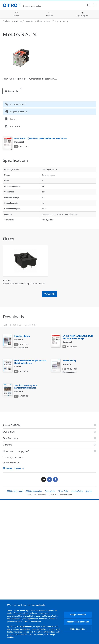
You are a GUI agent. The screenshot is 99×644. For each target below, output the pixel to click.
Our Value (9, 576)
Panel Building (69, 505)
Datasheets (31, 469)
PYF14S (7, 433)
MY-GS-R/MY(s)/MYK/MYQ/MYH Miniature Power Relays (41, 138)
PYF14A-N (56, 381)
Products (7, 21)
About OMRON (11, 569)
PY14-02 (7, 280)
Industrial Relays (22, 480)
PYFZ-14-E (56, 433)
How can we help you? (16, 595)
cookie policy (41, 629)
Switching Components (24, 21)
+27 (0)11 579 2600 (16, 104)
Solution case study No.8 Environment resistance (26, 531)
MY (64, 21)
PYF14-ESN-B (58, 329)
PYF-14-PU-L (9, 329)
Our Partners (10, 582)
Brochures (16, 469)
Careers (7, 589)
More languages (21, 492)
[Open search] (88, 5)
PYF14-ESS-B (10, 381)
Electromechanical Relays (48, 21)
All (6, 469)
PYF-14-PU (57, 280)
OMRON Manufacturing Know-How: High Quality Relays (30, 506)
